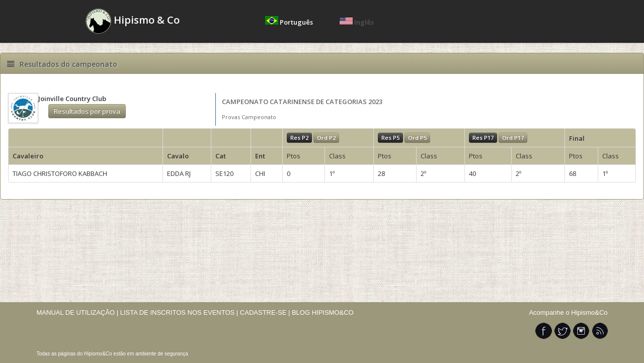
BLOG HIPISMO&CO (323, 312)
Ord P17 (513, 138)
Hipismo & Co (133, 21)
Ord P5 (417, 138)
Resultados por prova (87, 111)
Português (290, 22)
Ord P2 (326, 138)
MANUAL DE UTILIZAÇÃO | (78, 312)
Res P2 (299, 138)
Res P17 (483, 138)
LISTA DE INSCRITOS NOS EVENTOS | (179, 312)
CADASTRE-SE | (266, 312)
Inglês (357, 22)
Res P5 (390, 138)
